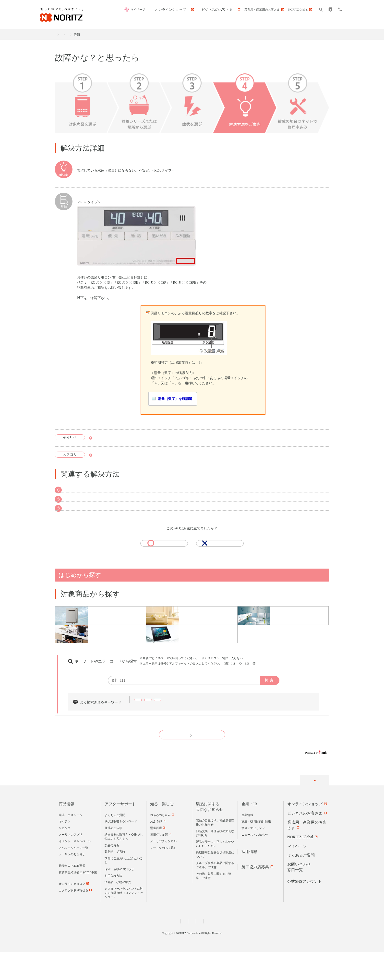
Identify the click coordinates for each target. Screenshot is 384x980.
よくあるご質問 (115, 843)
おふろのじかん (160, 843)
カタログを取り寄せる (73, 919)
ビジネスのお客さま (305, 842)
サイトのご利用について (214, 949)
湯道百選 (156, 857)
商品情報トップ (65, 35)
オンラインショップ (305, 833)
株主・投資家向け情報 (256, 850)
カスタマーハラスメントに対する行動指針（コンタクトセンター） (124, 921)
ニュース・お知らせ (255, 863)
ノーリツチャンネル (163, 870)
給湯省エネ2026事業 (72, 894)
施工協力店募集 (255, 895)
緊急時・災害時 (115, 880)
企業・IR (249, 833)
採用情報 (249, 880)
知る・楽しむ (162, 833)
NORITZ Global (300, 865)
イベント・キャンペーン (75, 870)
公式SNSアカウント (305, 910)
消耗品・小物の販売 (118, 911)
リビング (65, 857)
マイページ (164, 10)
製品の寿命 (112, 874)
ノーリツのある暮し (72, 883)
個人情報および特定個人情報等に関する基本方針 (162, 949)
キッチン (65, 850)
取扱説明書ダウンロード (114, 438)
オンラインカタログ (72, 912)
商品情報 (67, 833)
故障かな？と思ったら (126, 35)
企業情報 (247, 843)
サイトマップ (244, 949)
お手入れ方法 (113, 904)
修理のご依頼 (113, 857)
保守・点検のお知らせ (119, 898)
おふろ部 (156, 850)
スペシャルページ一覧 (73, 876)
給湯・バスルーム (71, 843)
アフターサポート (94, 35)
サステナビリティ (253, 857)
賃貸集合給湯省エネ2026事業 (78, 901)
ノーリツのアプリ (71, 863)
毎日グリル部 (159, 863)
